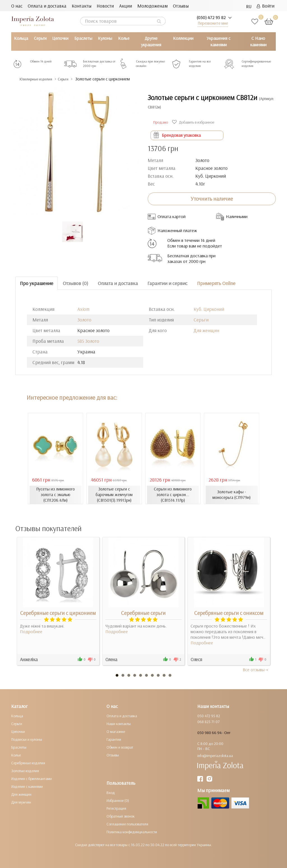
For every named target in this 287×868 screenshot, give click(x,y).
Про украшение (37, 283)
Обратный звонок (121, 816)
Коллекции (183, 38)
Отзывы (181, 6)
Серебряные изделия (28, 763)
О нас (17, 6)
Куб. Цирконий (209, 309)
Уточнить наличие (212, 199)
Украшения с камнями (218, 41)
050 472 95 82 (209, 716)
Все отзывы (256, 669)
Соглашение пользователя (127, 824)
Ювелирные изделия (41, 79)
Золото (84, 320)
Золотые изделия (25, 770)
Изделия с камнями (27, 786)
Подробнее (31, 631)
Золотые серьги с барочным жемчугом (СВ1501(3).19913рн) (114, 495)
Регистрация (116, 808)
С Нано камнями (258, 41)
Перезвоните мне (213, 23)
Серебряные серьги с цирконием (58, 613)
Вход (111, 792)
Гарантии (114, 739)
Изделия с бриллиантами (32, 778)
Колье (124, 38)
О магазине (116, 731)
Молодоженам (152, 6)
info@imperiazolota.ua (215, 755)
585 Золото (88, 341)
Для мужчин (21, 802)
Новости (105, 6)
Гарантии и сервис (167, 283)
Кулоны (105, 38)
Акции (126, 6)
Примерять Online (216, 283)
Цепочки (60, 38)
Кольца (21, 38)
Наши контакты (119, 723)
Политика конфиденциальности (132, 832)
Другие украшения (151, 41)
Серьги (40, 38)
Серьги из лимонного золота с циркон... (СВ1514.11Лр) (173, 495)
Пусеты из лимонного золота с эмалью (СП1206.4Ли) (55, 495)
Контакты (82, 6)
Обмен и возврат (120, 747)
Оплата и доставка (47, 6)
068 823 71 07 (208, 721)
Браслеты (83, 38)
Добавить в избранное (194, 122)
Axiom (83, 309)
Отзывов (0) (76, 283)
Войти (266, 6)
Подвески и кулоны (27, 739)
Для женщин (206, 330)
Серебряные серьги (143, 613)
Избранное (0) (118, 800)
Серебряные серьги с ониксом (229, 613)
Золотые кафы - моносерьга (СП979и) (232, 495)
